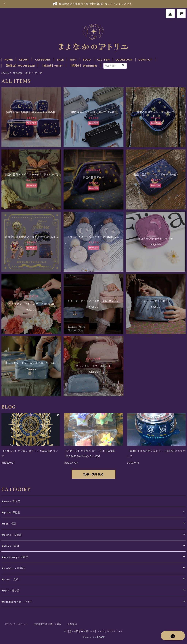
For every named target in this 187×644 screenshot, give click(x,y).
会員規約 (72, 624)
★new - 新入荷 (11, 501)
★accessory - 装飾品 (15, 557)
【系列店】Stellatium (83, 66)
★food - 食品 (10, 579)
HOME (9, 60)
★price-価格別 (11, 512)
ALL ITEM (103, 60)
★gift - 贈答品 (11, 591)
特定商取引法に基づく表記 (48, 624)
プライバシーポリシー (16, 624)
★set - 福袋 (9, 524)
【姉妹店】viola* (52, 66)
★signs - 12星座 (12, 535)
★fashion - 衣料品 (13, 568)
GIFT (73, 60)
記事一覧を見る (93, 474)
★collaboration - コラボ (17, 602)
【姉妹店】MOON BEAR (20, 66)
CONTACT (145, 60)
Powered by (94, 637)
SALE (60, 60)
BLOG (87, 60)
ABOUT (24, 60)
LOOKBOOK (124, 60)
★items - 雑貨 (22, 73)
